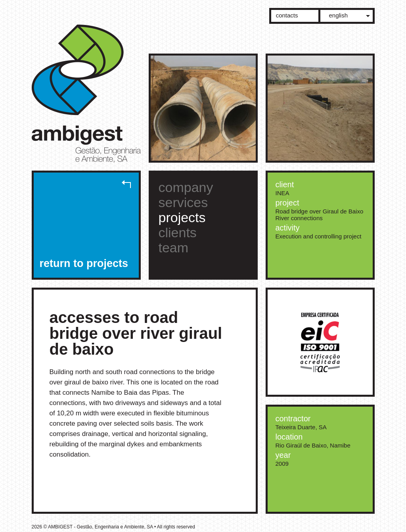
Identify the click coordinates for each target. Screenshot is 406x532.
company (186, 187)
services (183, 202)
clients (178, 232)
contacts (287, 15)
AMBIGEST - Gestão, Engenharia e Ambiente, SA (90, 97)
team (174, 248)
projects (182, 217)
